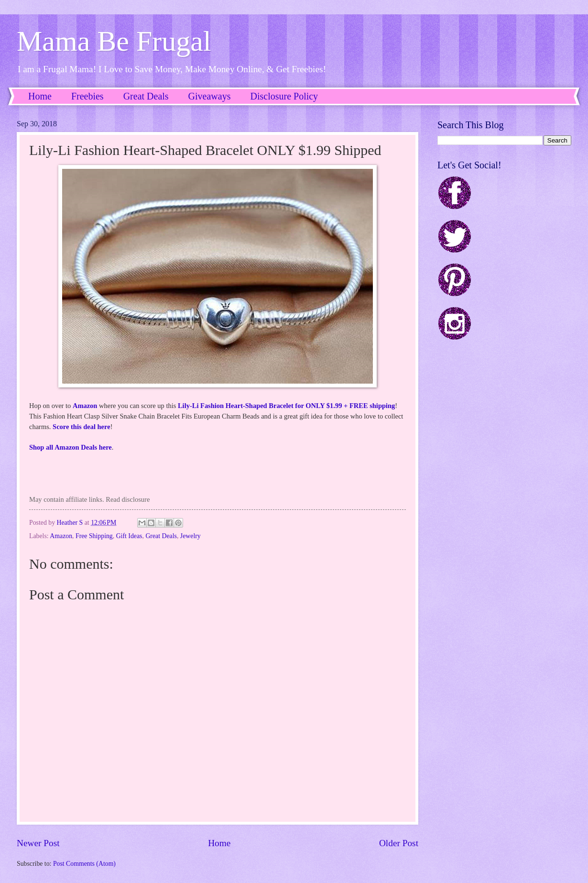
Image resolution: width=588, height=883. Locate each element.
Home (40, 96)
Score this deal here (82, 427)
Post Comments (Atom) (84, 864)
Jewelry (191, 536)
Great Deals (146, 96)
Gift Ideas (129, 536)
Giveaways (210, 96)
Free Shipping (94, 536)
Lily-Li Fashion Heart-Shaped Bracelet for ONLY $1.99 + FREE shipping (286, 406)
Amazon (85, 406)
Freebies (87, 96)
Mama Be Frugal (114, 41)
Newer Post (38, 843)
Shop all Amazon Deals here (71, 447)
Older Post (399, 843)
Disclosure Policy (284, 96)
